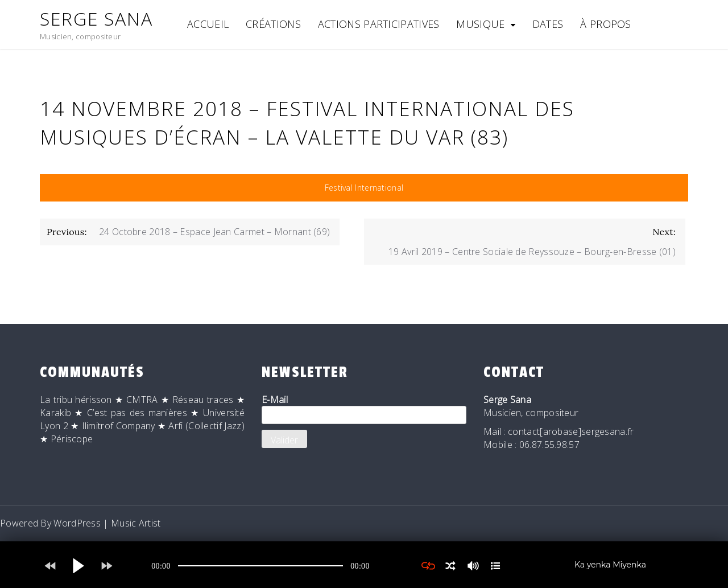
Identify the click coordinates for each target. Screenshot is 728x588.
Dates (548, 24)
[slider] (260, 566)
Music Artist (136, 523)
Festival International (364, 188)
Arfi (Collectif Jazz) (206, 426)
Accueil (208, 24)
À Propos (605, 24)
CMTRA (142, 400)
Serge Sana (96, 18)
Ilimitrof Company (119, 426)
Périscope (72, 439)
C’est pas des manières (137, 413)
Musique (480, 24)
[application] (260, 566)
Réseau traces (203, 400)
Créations (273, 24)
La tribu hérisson (76, 400)
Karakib (55, 413)
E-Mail (364, 409)
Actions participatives (379, 24)
